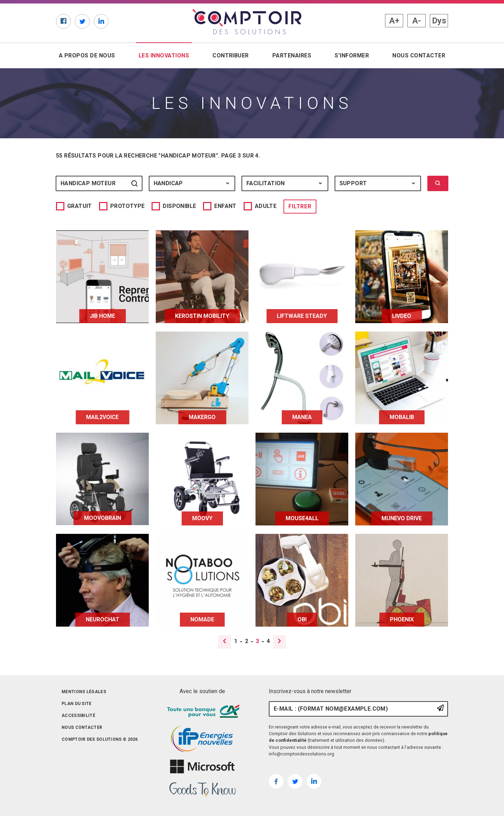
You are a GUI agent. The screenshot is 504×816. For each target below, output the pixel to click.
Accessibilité (78, 716)
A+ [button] (394, 21)
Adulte (266, 206)
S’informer (352, 55)
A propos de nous (87, 55)
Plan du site (77, 704)
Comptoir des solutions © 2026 (100, 739)
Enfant (225, 206)
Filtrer (300, 206)
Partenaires (292, 55)
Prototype (128, 206)
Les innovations (165, 55)
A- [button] (417, 21)
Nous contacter (419, 55)
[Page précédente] (225, 642)
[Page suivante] (279, 642)
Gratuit (80, 206)
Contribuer (231, 55)
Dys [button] (439, 21)
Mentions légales (84, 692)
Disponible (179, 206)
